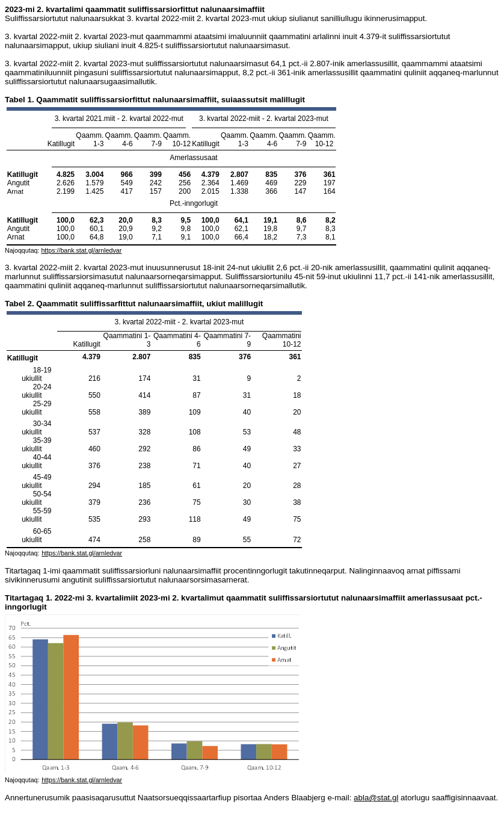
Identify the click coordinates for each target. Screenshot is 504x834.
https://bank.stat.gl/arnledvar (81, 250)
